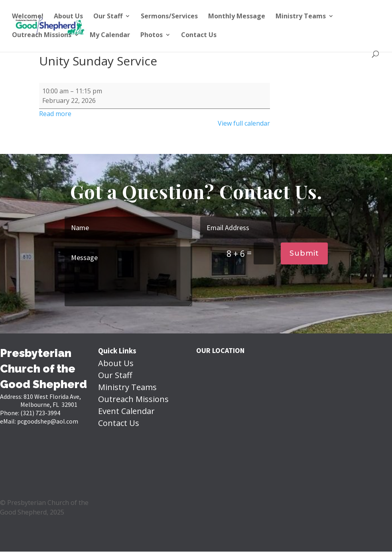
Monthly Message (237, 17)
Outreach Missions (42, 35)
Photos (152, 35)
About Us (68, 17)
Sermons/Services (169, 17)
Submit (304, 253)
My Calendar (110, 35)
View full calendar (244, 123)
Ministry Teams (301, 17)
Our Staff (108, 17)
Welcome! (28, 17)
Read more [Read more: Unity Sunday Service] (55, 114)
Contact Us (199, 35)
